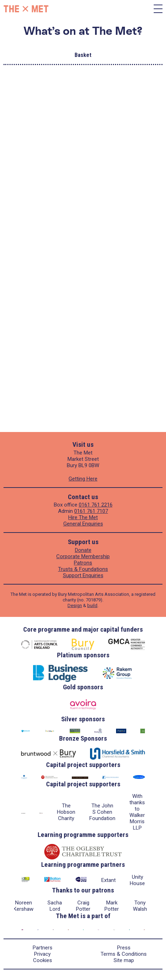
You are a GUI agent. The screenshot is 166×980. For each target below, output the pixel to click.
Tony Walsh (140, 906)
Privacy (42, 954)
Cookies (43, 960)
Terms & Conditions (124, 954)
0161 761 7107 (91, 511)
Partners (43, 948)
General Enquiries (83, 524)
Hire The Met (83, 517)
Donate (83, 550)
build (92, 605)
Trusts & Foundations (83, 569)
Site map (124, 960)
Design (75, 605)
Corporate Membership (83, 556)
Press (124, 948)
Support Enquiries (83, 575)
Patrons (83, 563)
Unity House (137, 880)
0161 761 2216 (96, 505)
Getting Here (83, 479)
